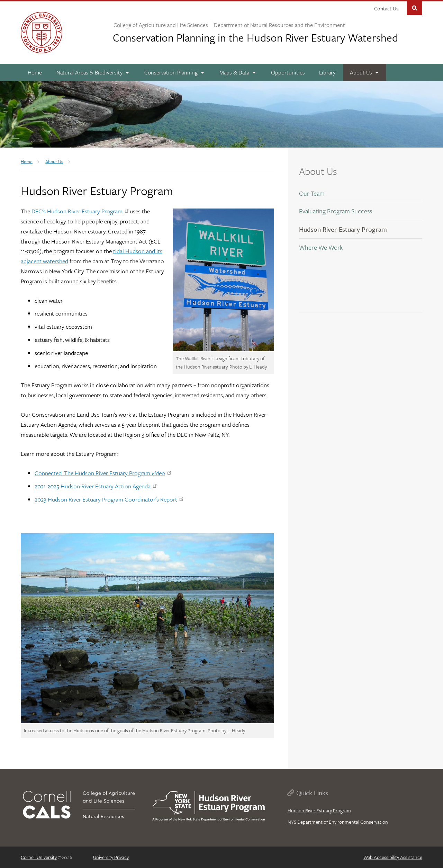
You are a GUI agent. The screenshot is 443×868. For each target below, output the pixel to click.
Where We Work (321, 247)
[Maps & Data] (238, 72)
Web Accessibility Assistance (393, 857)
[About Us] (365, 72)
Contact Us (386, 8)
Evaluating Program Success (336, 211)
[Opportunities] (288, 72)
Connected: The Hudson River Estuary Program (103, 473)
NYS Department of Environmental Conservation (338, 822)
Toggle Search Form (415, 7)
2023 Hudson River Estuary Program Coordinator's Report (109, 499)
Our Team (312, 193)
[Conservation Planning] (175, 72)
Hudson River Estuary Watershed (255, 37)
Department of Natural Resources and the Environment (279, 25)
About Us (318, 171)
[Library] (327, 72)
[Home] (35, 72)
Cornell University (39, 857)
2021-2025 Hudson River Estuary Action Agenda (96, 486)
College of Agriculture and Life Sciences (161, 25)
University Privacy (111, 857)
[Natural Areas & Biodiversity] (93, 72)
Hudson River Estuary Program (343, 229)
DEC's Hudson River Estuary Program (80, 211)
